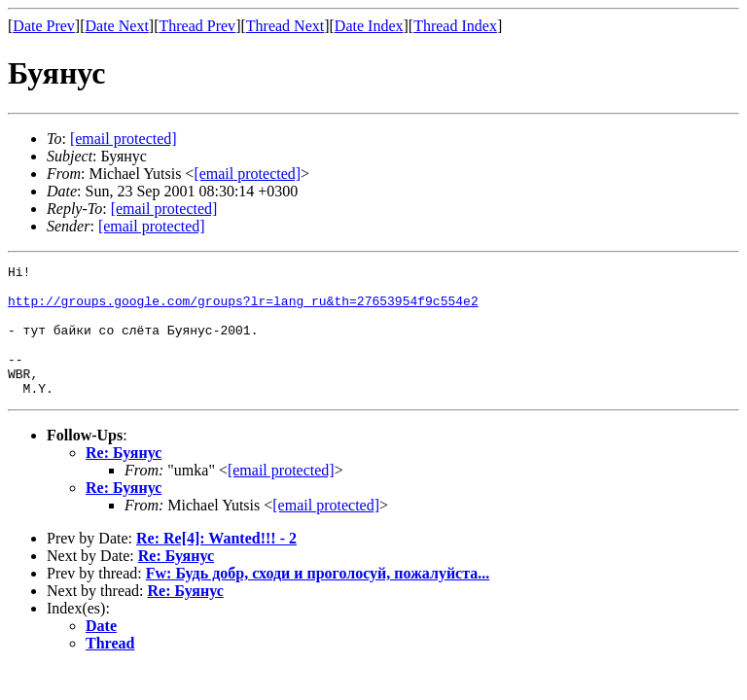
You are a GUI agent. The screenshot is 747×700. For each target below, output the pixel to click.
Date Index (369, 26)
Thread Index (455, 26)
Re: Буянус (124, 479)
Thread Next (285, 26)
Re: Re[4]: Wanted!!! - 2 (216, 564)
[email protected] (281, 496)
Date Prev (44, 26)
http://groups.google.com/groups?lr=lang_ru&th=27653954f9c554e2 (243, 309)
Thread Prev (197, 26)
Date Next (117, 26)
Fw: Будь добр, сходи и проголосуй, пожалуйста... (318, 599)
